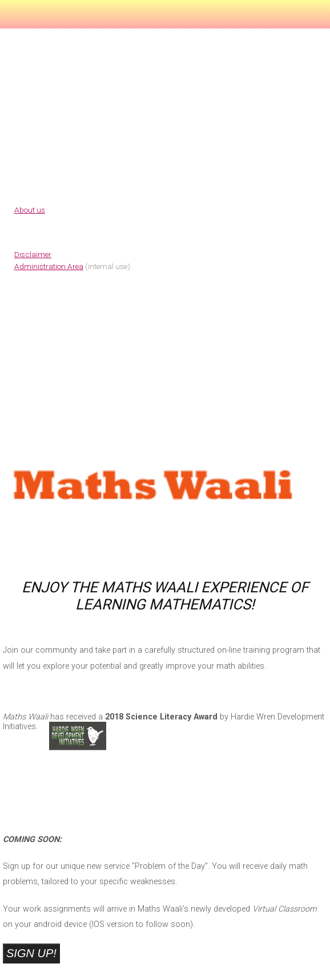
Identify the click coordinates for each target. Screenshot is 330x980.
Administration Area (49, 266)
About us (30, 210)
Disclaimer (33, 254)
